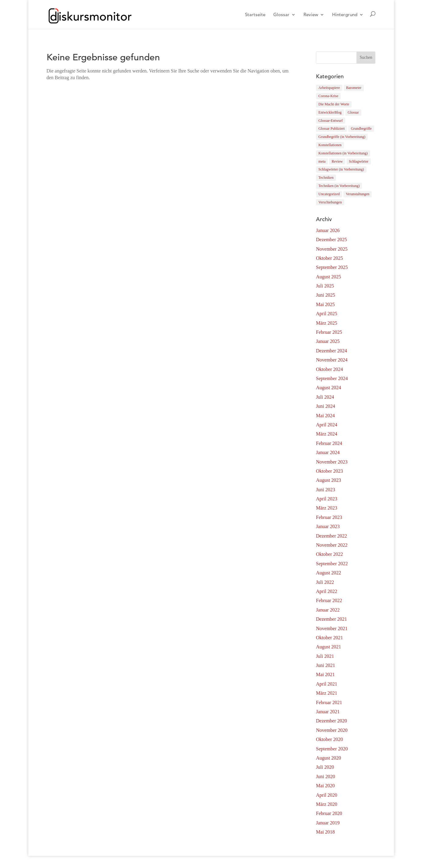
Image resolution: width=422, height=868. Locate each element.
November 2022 (332, 545)
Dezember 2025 (332, 240)
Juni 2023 (326, 490)
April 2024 (327, 425)
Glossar (281, 15)
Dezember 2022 (332, 536)
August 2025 (328, 277)
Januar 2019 (328, 823)
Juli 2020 (325, 767)
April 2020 (327, 795)
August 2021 (328, 647)
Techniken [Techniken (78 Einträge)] (326, 178)
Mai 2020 (325, 786)
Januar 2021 (328, 712)
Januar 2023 (328, 526)
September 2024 (332, 378)
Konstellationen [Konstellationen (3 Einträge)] (330, 145)
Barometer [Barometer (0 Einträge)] (354, 88)
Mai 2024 (325, 416)
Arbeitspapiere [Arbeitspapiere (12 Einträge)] (329, 88)
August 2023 (328, 480)
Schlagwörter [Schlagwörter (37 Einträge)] (359, 161)
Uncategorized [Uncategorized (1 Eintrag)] (329, 194)
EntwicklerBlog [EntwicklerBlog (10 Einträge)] (330, 112)
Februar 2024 (329, 443)
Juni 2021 (326, 665)
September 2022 (332, 564)
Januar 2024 (328, 452)
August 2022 (328, 573)
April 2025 (327, 314)
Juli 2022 (325, 582)
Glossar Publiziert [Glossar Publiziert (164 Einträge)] (332, 129)
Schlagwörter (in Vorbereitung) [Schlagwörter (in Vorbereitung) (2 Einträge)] (341, 169)
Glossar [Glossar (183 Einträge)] (353, 112)
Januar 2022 (328, 610)
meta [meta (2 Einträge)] (322, 161)
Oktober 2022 (329, 554)
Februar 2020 (329, 813)
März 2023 (327, 508)
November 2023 (332, 462)
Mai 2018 (325, 832)
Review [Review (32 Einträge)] (337, 161)
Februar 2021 (329, 702)
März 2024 (327, 434)
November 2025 (332, 249)
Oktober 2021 (329, 638)
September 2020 (332, 749)
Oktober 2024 (329, 369)
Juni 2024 (326, 406)
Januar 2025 (328, 341)
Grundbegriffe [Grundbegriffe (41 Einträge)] (361, 129)
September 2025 (332, 267)
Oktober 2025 (329, 258)
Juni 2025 (326, 295)
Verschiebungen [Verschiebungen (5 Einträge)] (330, 202)
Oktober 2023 (329, 471)
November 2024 (332, 360)
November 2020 (332, 730)
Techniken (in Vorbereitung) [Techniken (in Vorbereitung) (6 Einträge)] (339, 186)
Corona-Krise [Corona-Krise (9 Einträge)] (328, 96)
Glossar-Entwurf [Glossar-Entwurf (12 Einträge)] (331, 121)
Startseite (255, 15)
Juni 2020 (326, 776)
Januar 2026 (328, 230)
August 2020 (328, 758)
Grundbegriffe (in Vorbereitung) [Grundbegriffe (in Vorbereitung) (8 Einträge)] (342, 137)
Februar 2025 (329, 332)
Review (311, 15)
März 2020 (327, 804)
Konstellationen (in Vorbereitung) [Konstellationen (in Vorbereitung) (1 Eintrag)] (343, 153)
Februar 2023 (329, 517)
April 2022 (327, 591)
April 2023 (327, 499)
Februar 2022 (329, 600)
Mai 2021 (325, 674)
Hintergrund (345, 15)
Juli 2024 (325, 397)
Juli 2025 (325, 286)
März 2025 (327, 323)
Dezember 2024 (332, 351)
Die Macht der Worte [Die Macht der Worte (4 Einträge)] (334, 104)
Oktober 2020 (329, 739)
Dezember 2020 (332, 721)
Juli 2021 (325, 656)
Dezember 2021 (332, 619)
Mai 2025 (325, 304)
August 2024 (328, 388)
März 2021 (327, 693)
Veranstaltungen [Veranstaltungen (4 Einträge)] (358, 194)
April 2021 (327, 684)
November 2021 (332, 628)
